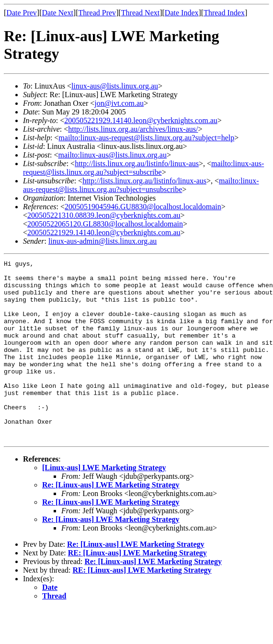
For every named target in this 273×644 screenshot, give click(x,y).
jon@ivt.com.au (119, 103)
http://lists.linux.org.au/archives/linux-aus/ (133, 129)
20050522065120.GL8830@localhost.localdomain (105, 224)
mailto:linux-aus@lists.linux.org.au (112, 155)
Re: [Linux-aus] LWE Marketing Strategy (111, 521)
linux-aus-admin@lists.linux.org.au (102, 241)
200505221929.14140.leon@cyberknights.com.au (141, 120)
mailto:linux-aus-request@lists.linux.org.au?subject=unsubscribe (141, 185)
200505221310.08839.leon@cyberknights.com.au (104, 215)
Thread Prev (97, 13)
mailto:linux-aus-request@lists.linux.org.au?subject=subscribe (143, 168)
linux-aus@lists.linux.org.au (115, 86)
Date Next (58, 13)
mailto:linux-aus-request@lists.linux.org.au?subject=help (146, 138)
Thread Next (140, 13)
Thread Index (224, 13)
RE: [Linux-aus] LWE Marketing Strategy (137, 589)
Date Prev (22, 13)
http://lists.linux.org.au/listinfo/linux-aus (137, 164)
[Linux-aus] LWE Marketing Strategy (104, 503)
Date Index (182, 13)
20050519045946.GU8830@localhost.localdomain (143, 207)
